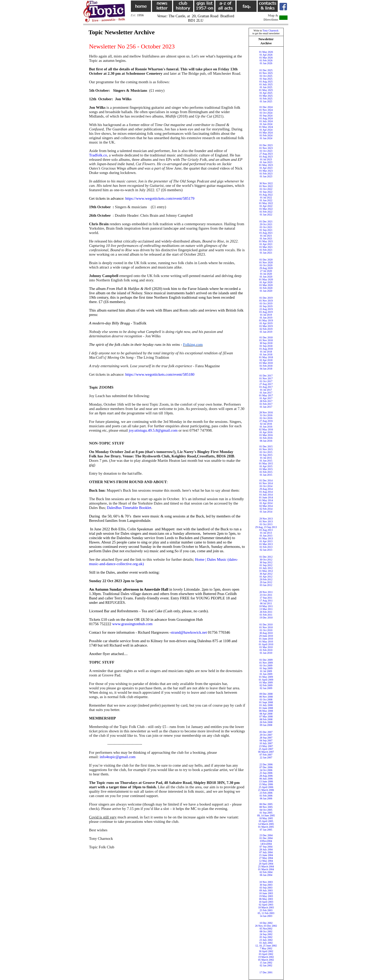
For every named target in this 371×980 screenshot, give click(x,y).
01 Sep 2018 (266, 346)
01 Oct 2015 (266, 452)
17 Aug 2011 (266, 601)
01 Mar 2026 (266, 58)
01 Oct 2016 (266, 418)
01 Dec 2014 (266, 480)
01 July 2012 (266, 568)
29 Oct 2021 (266, 224)
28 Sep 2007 (266, 738)
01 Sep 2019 (266, 306)
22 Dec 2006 (266, 764)
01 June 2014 (266, 497)
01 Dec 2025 (266, 70)
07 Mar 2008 (266, 717)
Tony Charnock (271, 31)
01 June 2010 (266, 639)
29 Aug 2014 (266, 489)
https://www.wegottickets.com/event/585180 (160, 374)
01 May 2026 (266, 52)
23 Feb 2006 (266, 793)
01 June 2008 (266, 708)
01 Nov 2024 (266, 110)
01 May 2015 (266, 463)
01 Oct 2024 (266, 113)
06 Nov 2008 (266, 697)
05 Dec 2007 (266, 732)
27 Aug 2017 (266, 384)
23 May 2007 (266, 746)
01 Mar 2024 (266, 133)
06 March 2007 (266, 752)
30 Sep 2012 (266, 562)
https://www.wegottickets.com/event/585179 (160, 198)
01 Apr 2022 (266, 206)
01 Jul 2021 (266, 236)
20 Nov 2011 (266, 592)
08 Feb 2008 (266, 719)
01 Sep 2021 (266, 230)
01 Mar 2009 (266, 682)
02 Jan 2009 (266, 688)
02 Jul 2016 (266, 424)
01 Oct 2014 (266, 486)
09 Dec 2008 (266, 694)
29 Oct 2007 (266, 735)
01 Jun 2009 (266, 674)
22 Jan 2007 (266, 757)
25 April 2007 (266, 749)
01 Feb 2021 (266, 250)
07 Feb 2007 (266, 755)
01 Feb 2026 (266, 60)
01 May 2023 (266, 165)
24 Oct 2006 (266, 770)
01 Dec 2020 (266, 260)
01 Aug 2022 (266, 195)
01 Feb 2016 (266, 438)
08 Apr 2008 (266, 714)
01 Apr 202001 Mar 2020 (266, 284)
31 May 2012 (266, 571)
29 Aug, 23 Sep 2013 (266, 527)
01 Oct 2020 (266, 265)
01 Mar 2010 (266, 647)
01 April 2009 (266, 680)
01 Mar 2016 (266, 435)
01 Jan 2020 (266, 291)
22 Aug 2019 (266, 309)
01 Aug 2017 (266, 387)
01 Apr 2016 (266, 432)
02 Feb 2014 (266, 509)
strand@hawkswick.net (189, 632)
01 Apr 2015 (266, 466)
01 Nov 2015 (266, 449)
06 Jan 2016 (266, 441)
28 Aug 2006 (266, 776)
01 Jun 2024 (266, 124)
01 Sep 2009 (266, 668)
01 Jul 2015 (266, 458)
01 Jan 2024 (266, 138)
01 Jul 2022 (266, 198)
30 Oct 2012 (266, 560)
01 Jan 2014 (266, 512)
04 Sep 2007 (266, 740)
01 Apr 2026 (266, 55)
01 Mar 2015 (266, 469)
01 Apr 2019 (266, 323)
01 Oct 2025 (266, 76)
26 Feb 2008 (266, 722)
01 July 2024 (266, 121)
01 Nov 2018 (266, 340)
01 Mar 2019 (266, 326)
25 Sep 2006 (266, 773)
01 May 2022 (266, 203)
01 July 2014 (266, 495)
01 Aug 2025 (266, 82)
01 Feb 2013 (266, 547)
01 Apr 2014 (266, 503)
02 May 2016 (266, 429)
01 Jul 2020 (266, 274)
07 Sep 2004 (266, 847)
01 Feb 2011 (266, 615)
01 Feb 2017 (266, 404)
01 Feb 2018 (266, 366)
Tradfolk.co (98, 155)
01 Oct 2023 (266, 151)
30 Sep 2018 (266, 343)
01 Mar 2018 (266, 363)
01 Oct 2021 (266, 227)
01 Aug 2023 (266, 157)
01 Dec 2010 (266, 625)
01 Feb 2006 (266, 796)
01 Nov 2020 (266, 262)
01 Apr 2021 (266, 244)
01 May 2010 (266, 642)
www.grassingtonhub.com (133, 624)
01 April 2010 (266, 644)
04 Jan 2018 (266, 369)
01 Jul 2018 (266, 352)
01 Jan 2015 (266, 475)
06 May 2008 (266, 711)
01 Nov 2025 (266, 73)
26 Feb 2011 (266, 612)
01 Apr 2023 (266, 168)
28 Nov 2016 (266, 412)
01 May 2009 (266, 677)
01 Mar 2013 (266, 544)
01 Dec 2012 (266, 557)
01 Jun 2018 (266, 354)
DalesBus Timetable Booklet (129, 508)
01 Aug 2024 (266, 118)
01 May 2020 (266, 279)
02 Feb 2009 (266, 685)
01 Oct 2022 (266, 189)
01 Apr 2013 (266, 541)
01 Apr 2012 (266, 577)
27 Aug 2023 (266, 154)
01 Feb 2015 (266, 472)
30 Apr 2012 (266, 574)
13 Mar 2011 (266, 609)
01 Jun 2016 (266, 427)
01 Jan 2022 (266, 215)
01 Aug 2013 (266, 530)
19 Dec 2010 (266, 618)
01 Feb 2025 (266, 99)
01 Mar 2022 (266, 209)
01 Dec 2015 (266, 446)
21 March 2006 (266, 790)
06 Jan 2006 (266, 798)
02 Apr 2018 (266, 360)
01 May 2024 (266, 127)
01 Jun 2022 (266, 200)
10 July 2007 (266, 743)
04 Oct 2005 (266, 810)
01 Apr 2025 (266, 93)
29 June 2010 (266, 636)
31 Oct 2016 (266, 415)
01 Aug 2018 (266, 349)
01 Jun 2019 (266, 318)
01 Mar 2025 (266, 96)
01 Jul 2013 (266, 533)
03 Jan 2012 (266, 585)
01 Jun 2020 (266, 277)
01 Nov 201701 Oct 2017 (266, 380)
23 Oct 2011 (266, 595)
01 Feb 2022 (266, 212)
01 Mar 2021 (266, 247)
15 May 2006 (266, 784)
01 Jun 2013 (266, 536)
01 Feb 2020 (266, 288)
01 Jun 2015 (266, 461)
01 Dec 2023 (266, 145)
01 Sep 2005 (266, 813)
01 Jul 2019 (266, 315)
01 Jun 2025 (266, 87)
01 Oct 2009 (266, 665)
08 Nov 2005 (266, 807)
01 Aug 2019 (266, 312)
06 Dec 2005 (266, 804)
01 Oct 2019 (266, 303)
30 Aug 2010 (266, 633)
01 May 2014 (266, 500)
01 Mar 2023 (266, 171)
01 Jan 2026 (266, 63)
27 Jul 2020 (266, 271)
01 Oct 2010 (266, 630)
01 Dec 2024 (266, 107)
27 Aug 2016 (266, 421)
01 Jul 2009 (266, 671)
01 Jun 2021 (266, 238)
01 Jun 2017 (266, 393)
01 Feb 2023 (266, 174)
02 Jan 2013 (266, 550)
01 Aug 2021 (266, 233)
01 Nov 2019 (266, 301)
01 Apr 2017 (266, 398)
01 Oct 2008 (266, 700)
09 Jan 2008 (266, 725)
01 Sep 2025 (266, 79)
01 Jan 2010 (266, 653)
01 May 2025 (266, 90)
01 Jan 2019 (266, 332)
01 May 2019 (266, 320)
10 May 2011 (266, 606)
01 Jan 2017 (266, 407)
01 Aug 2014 (266, 492)
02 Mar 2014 (266, 506)
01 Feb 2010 (266, 650)
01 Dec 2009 (266, 660)
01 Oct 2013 (266, 524)
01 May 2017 (266, 395)
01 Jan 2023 (266, 176)
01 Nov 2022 (266, 186)
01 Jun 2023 (266, 162)
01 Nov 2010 (266, 627)
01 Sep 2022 (266, 192)
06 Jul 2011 (266, 603)
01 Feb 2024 (266, 135)
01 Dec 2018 (266, 337)
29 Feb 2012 (266, 579)
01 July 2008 (266, 705)
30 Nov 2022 (266, 183)
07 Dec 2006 (266, 767)
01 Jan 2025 (266, 101)
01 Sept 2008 (266, 702)
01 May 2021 (266, 241)
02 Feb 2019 (266, 329)
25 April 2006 (266, 787)
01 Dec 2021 (266, 221)
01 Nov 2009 (266, 663)
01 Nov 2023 (266, 148)
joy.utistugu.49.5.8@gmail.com (153, 430)
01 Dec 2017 (266, 376)
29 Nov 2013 (266, 519)
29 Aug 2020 (266, 268)
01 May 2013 (266, 538)
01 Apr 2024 (266, 130)
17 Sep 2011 (266, 598)
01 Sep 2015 (266, 455)
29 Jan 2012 (266, 582)
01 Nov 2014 (266, 483)
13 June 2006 (266, 781)
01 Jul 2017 (266, 390)
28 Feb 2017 (266, 401)
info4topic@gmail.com (118, 757)
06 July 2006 (266, 779)
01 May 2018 (266, 357)
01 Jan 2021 (266, 253)
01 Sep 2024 (266, 116)
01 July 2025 (266, 84)
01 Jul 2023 (266, 159)
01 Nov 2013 (266, 521)
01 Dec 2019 (266, 298)
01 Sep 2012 (266, 565)
